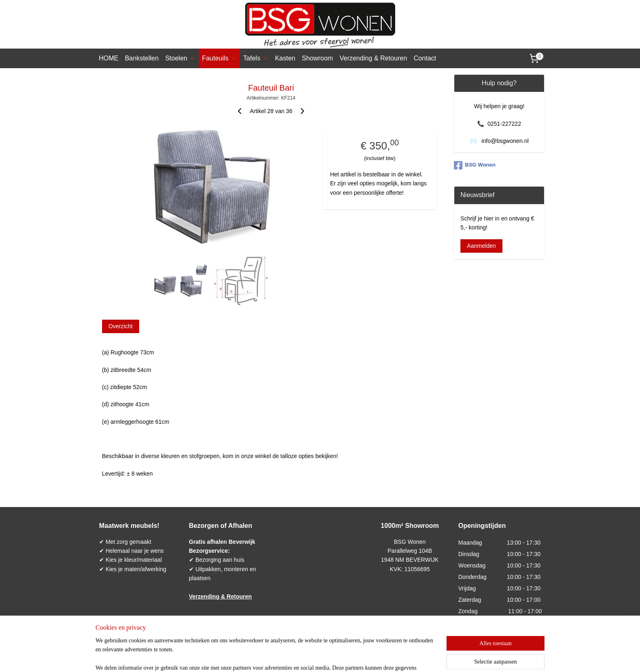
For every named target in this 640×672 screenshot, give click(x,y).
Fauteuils (219, 58)
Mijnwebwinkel (400, 657)
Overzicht (121, 326)
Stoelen (180, 58)
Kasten (285, 58)
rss (310, 657)
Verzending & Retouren (373, 58)
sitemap (295, 657)
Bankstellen (142, 58)
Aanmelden (481, 246)
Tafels (256, 58)
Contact (425, 58)
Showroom (317, 58)
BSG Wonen (475, 165)
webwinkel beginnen (337, 657)
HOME (109, 58)
